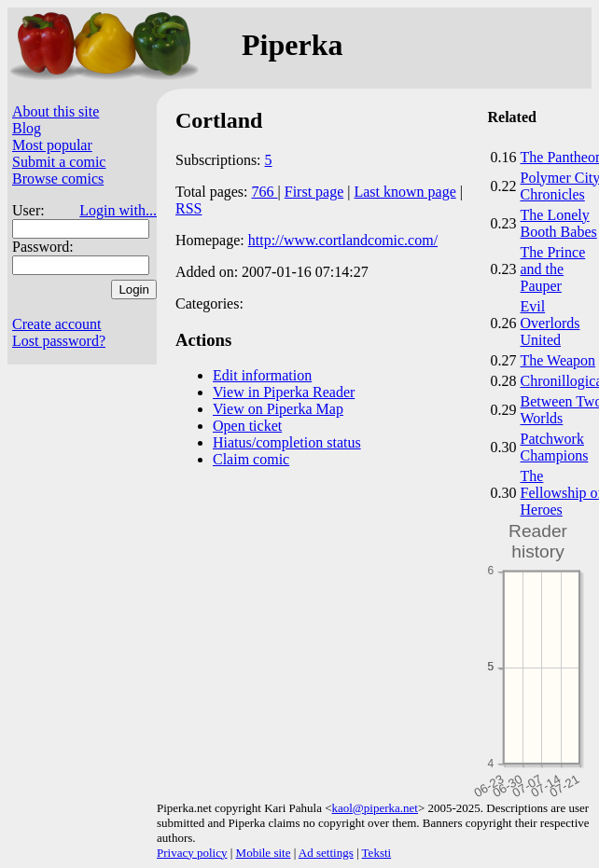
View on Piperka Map (278, 409)
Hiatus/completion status (287, 442)
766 (265, 192)
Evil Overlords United (550, 323)
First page (314, 192)
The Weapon (558, 360)
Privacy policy (192, 853)
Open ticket (247, 426)
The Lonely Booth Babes (559, 223)
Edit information (262, 375)
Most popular (52, 145)
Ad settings (326, 853)
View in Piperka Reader (284, 392)
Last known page (404, 192)
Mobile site (264, 853)
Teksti (377, 853)
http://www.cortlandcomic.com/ (343, 240)
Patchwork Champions (555, 447)
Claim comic (251, 459)
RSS (188, 208)
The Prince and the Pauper (553, 269)
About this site (56, 111)
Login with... (118, 210)
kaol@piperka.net (374, 808)
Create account (57, 324)
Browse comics (58, 179)
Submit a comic (59, 162)
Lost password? (59, 341)
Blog (27, 128)
